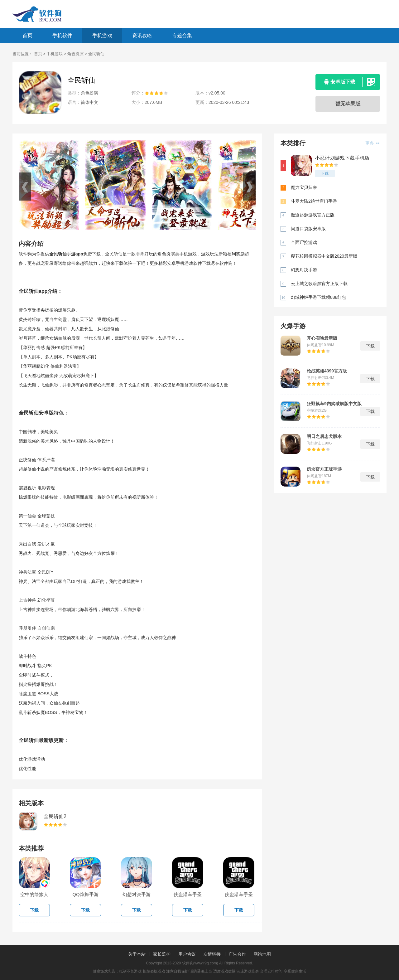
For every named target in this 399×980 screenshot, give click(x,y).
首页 (27, 35)
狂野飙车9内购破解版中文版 (334, 404)
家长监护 (162, 954)
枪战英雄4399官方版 (327, 371)
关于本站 (137, 954)
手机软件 (62, 35)
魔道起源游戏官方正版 (313, 215)
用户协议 (187, 954)
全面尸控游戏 (304, 242)
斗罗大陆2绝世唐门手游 (314, 201)
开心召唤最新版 (322, 338)
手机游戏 (102, 35)
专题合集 (182, 35)
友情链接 (212, 954)
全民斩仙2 (55, 816)
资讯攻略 (142, 35)
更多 (372, 143)
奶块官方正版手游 (324, 469)
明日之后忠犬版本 (324, 436)
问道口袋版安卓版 (308, 229)
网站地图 (262, 954)
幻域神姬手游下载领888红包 (318, 297)
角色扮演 (75, 54)
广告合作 (237, 954)
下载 (325, 173)
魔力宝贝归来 (304, 187)
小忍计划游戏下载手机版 (342, 158)
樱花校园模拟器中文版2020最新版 (324, 256)
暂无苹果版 (348, 104)
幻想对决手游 (304, 270)
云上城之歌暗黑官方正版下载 (319, 284)
